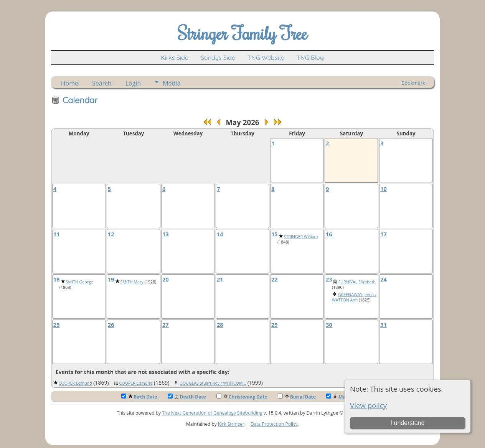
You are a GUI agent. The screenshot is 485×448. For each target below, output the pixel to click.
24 (384, 279)
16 (329, 234)
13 (166, 234)
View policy (368, 405)
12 (111, 234)
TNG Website (266, 58)
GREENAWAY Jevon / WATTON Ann (354, 297)
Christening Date (242, 397)
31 (384, 324)
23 (329, 279)
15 (275, 234)
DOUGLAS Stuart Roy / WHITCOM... (213, 383)
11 (57, 234)
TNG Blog (310, 58)
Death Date (187, 397)
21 (220, 279)
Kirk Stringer (231, 424)
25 (57, 324)
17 (384, 234)
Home (70, 83)
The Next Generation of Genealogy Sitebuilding (212, 413)
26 (111, 324)
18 (57, 279)
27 (166, 324)
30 (329, 324)
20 (166, 279)
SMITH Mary (132, 282)
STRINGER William (301, 237)
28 (220, 324)
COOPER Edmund (75, 383)
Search (102, 83)
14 (220, 234)
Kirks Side (175, 58)
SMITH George (80, 282)
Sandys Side (218, 58)
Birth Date (139, 397)
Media (172, 83)
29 (275, 324)
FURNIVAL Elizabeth (357, 282)
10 (384, 189)
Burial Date (297, 397)
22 (275, 279)
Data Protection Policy (274, 424)
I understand (408, 423)
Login (133, 83)
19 (111, 279)
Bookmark (413, 83)
